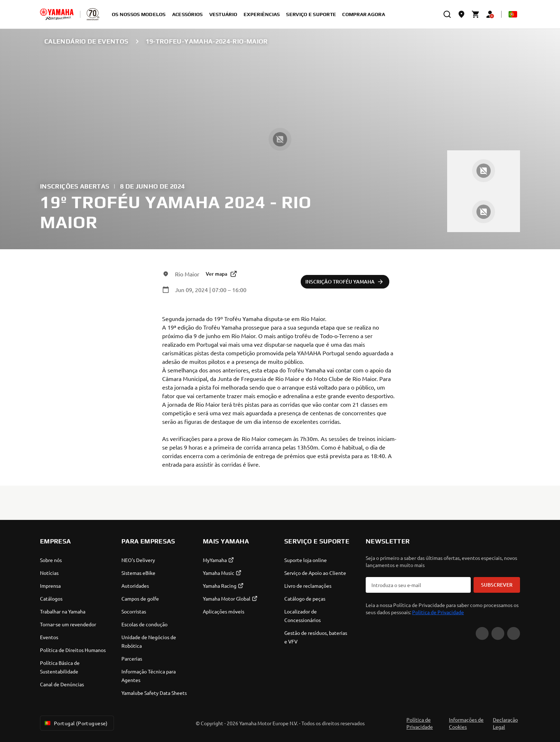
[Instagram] (514, 633)
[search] (447, 14)
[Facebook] (498, 633)
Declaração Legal (505, 723)
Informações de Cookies (466, 723)
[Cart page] (476, 14)
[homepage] (57, 14)
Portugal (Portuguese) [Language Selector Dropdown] (76, 723)
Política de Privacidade (420, 723)
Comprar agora (364, 14)
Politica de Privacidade (438, 612)
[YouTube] (482, 633)
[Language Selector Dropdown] (513, 14)
